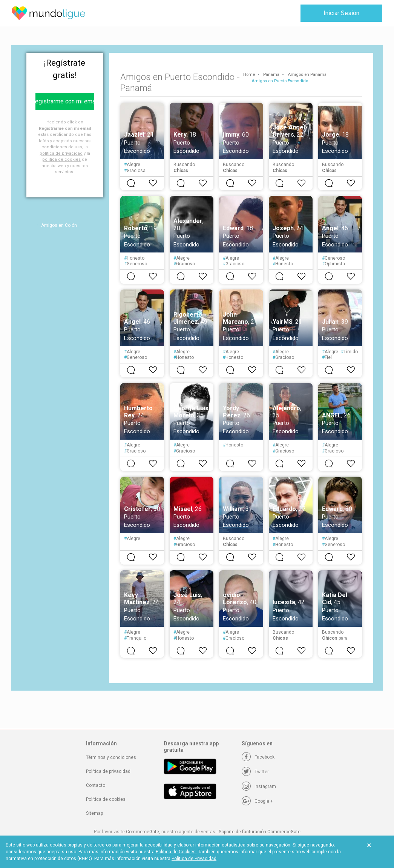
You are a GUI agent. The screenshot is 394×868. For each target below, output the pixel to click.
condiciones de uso (62, 147)
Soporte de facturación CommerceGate (260, 832)
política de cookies (61, 159)
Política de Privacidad (194, 859)
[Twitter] (255, 772)
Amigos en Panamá (307, 75)
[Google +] (257, 801)
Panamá (271, 75)
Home (249, 75)
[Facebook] (258, 757)
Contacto (96, 785)
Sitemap (94, 813)
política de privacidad (61, 153)
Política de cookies (106, 799)
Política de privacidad (108, 771)
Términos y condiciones (111, 757)
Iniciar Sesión (341, 13)
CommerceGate (143, 832)
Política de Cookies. (176, 852)
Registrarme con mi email (65, 101)
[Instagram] (259, 786)
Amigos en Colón (59, 225)
